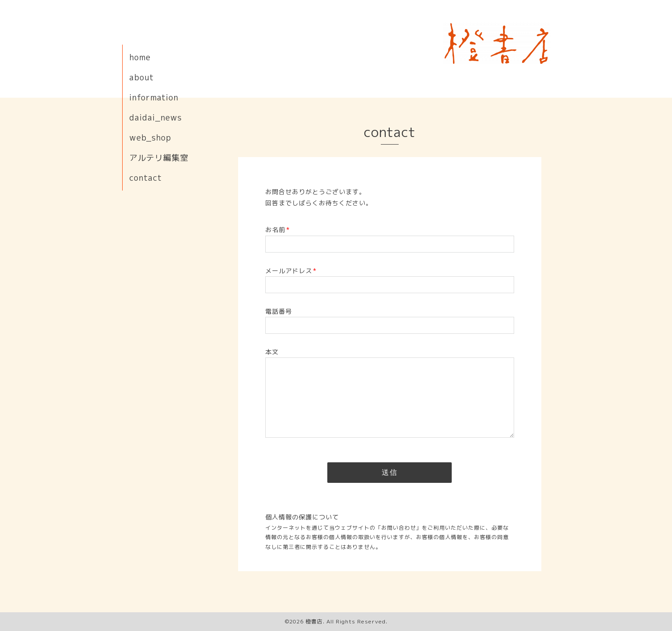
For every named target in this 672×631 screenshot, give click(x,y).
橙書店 (314, 621)
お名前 (278, 230)
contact (146, 178)
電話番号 (279, 311)
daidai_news (156, 118)
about (142, 77)
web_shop (150, 138)
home (140, 57)
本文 (272, 352)
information (154, 98)
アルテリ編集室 (159, 158)
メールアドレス (291, 271)
